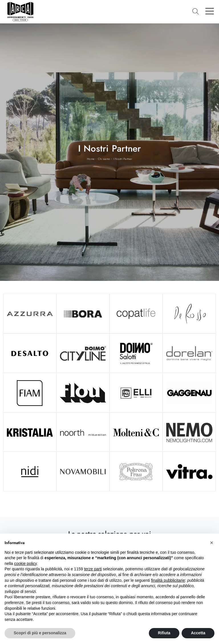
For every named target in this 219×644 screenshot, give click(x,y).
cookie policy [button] (25, 563)
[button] (212, 543)
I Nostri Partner (123, 159)
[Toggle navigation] (210, 11)
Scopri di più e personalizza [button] (40, 633)
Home (91, 159)
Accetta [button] (198, 633)
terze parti (93, 569)
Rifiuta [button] (164, 633)
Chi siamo (104, 159)
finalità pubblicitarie (168, 580)
